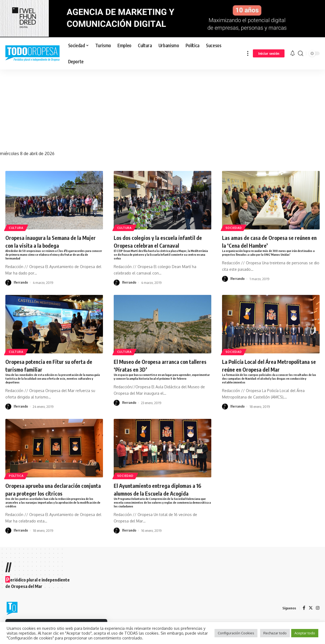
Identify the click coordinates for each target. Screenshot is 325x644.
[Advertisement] (162, 110)
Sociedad (235, 227)
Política (17, 485)
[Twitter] (311, 619)
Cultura (17, 227)
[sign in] (269, 53)
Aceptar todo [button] (305, 633)
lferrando (21, 283)
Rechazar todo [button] (275, 633)
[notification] (293, 53)
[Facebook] (304, 619)
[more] (248, 53)
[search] (301, 53)
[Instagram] (318, 619)
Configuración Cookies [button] (236, 633)
